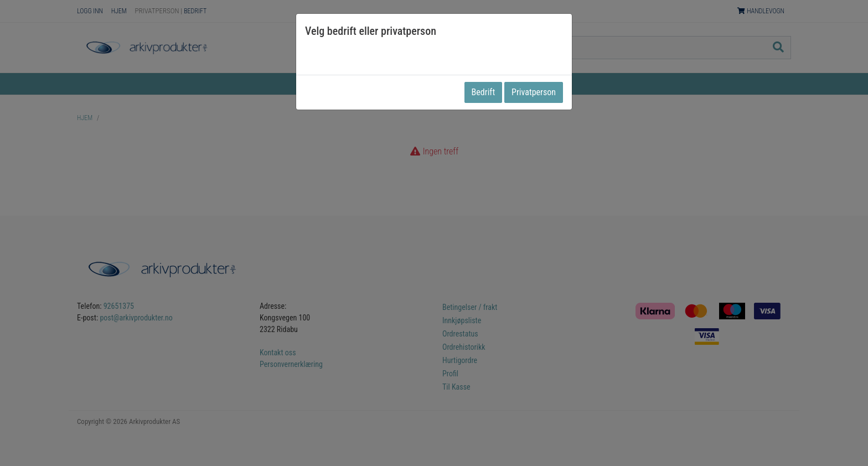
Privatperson (534, 92)
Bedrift (484, 92)
